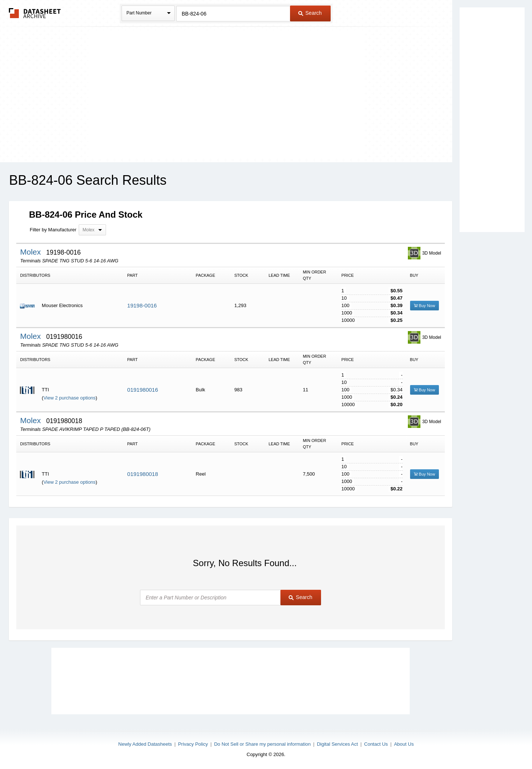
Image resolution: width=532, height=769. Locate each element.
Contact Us (376, 744)
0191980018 (142, 474)
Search (310, 13)
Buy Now (424, 306)
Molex (31, 252)
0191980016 (142, 390)
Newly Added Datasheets (145, 744)
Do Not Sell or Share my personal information (262, 744)
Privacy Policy (193, 744)
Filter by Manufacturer (53, 230)
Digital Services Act (337, 744)
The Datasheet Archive (35, 13)
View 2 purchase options (69, 398)
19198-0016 (142, 305)
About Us (404, 744)
